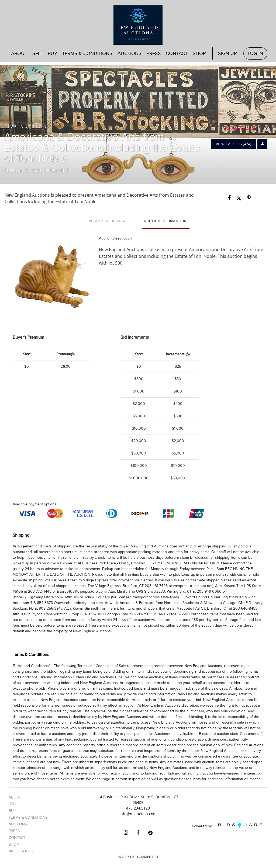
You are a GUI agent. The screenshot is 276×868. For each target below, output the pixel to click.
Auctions (130, 53)
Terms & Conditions (87, 53)
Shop (199, 53)
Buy (52, 53)
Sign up (227, 53)
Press (154, 53)
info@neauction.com (138, 814)
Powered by (227, 827)
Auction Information (165, 221)
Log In (255, 53)
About (19, 53)
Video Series (21, 851)
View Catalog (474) (234, 144)
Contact (177, 53)
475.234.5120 (138, 808)
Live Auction (26, 126)
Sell (38, 53)
